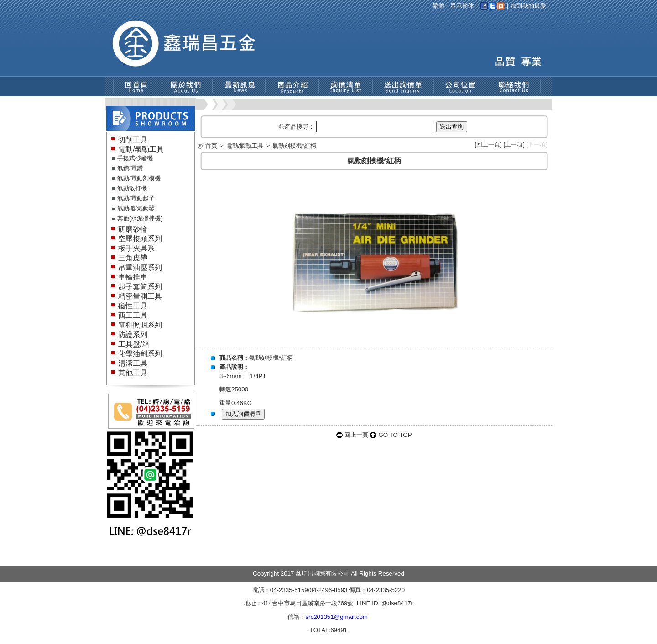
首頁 (211, 146)
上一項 (514, 144)
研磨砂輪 (133, 229)
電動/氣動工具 (141, 149)
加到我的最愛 (528, 6)
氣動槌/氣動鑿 (136, 208)
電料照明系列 (140, 325)
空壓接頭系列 (140, 239)
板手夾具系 (136, 248)
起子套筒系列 (140, 287)
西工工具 (133, 315)
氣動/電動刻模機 (139, 178)
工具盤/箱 (134, 344)
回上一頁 (488, 144)
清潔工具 (133, 363)
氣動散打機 (132, 188)
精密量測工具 (140, 296)
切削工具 (133, 140)
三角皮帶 (133, 258)
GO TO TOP (395, 435)
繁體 (438, 6)
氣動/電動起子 (136, 198)
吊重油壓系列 (140, 267)
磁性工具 (133, 306)
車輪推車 (133, 277)
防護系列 (133, 335)
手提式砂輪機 (135, 158)
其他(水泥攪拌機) (140, 218)
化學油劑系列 (140, 354)
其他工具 (133, 373)
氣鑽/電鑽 (130, 168)
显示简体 (462, 6)
